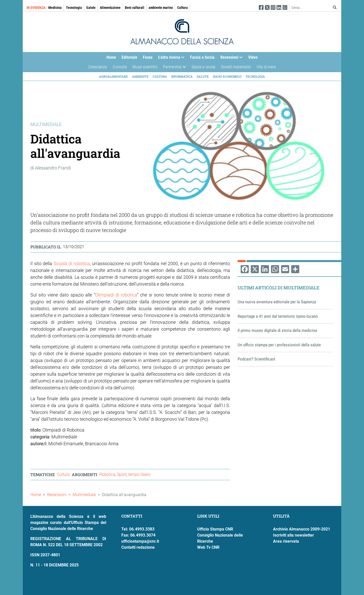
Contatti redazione (138, 547)
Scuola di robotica (72, 263)
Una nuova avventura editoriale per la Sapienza (277, 302)
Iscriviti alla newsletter (293, 535)
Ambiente (140, 76)
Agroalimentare (113, 76)
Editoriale (129, 57)
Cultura (183, 8)
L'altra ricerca (170, 59)
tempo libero (139, 474)
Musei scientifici (145, 67)
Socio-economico (227, 76)
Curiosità (120, 67)
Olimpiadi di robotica (116, 295)
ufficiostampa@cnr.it (140, 541)
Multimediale (84, 495)
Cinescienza (98, 67)
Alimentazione (110, 8)
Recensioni (230, 59)
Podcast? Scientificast (256, 359)
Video (253, 57)
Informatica (182, 76)
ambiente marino (161, 8)
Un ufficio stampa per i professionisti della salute (279, 345)
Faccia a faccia (202, 57)
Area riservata (286, 541)
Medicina (55, 8)
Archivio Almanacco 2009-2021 (302, 529)
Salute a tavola (203, 67)
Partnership (173, 68)
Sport (122, 474)
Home (111, 57)
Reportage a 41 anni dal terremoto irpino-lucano (278, 316)
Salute (91, 8)
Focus (148, 57)
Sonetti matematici (236, 67)
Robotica (107, 474)
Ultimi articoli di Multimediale (279, 288)
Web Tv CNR (208, 547)
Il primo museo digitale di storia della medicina (277, 330)
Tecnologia (74, 8)
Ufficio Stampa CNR (215, 529)
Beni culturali (135, 8)
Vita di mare (266, 67)
